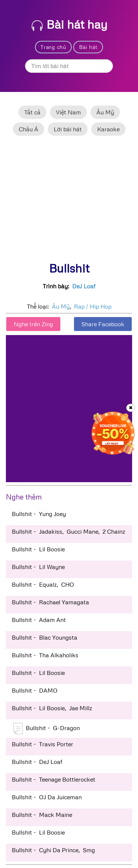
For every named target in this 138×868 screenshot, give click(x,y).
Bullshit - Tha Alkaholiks (45, 655)
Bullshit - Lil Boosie (38, 549)
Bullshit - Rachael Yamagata (50, 602)
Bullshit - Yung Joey (39, 514)
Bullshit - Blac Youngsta (45, 637)
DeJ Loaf (84, 286)
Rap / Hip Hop (93, 306)
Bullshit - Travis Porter (43, 744)
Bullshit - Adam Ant (39, 620)
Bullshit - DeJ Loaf (37, 762)
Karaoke (108, 129)
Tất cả (32, 112)
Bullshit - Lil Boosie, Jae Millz (52, 708)
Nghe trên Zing (33, 324)
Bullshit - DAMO (35, 690)
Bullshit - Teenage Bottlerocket (54, 779)
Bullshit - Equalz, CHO (43, 584)
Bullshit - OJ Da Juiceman (47, 797)
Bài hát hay (70, 24)
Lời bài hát (68, 129)
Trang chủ (53, 47)
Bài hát (88, 47)
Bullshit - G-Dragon (47, 729)
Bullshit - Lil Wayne (38, 567)
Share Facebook (103, 324)
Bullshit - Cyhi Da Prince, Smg (53, 850)
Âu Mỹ (105, 112)
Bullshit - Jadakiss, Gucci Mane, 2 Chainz (68, 531)
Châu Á (29, 129)
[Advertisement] (69, 202)
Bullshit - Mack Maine (42, 815)
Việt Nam (68, 112)
